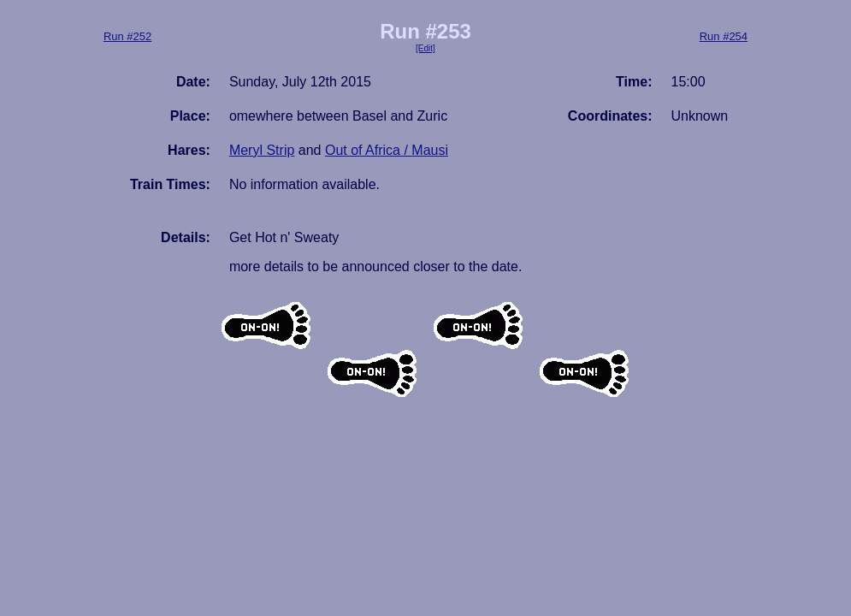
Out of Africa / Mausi (387, 150)
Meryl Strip (262, 150)
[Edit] (425, 48)
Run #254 (724, 36)
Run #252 (127, 36)
